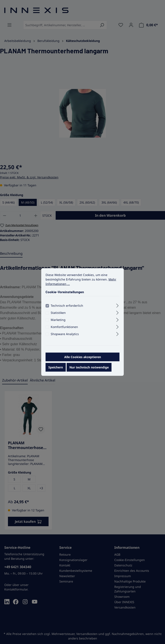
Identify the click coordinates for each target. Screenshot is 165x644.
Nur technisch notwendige (89, 369)
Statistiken (58, 314)
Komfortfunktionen (64, 329)
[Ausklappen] (117, 307)
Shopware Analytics (65, 336)
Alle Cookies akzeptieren (83, 359)
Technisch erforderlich (67, 307)
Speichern (56, 369)
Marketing (58, 321)
